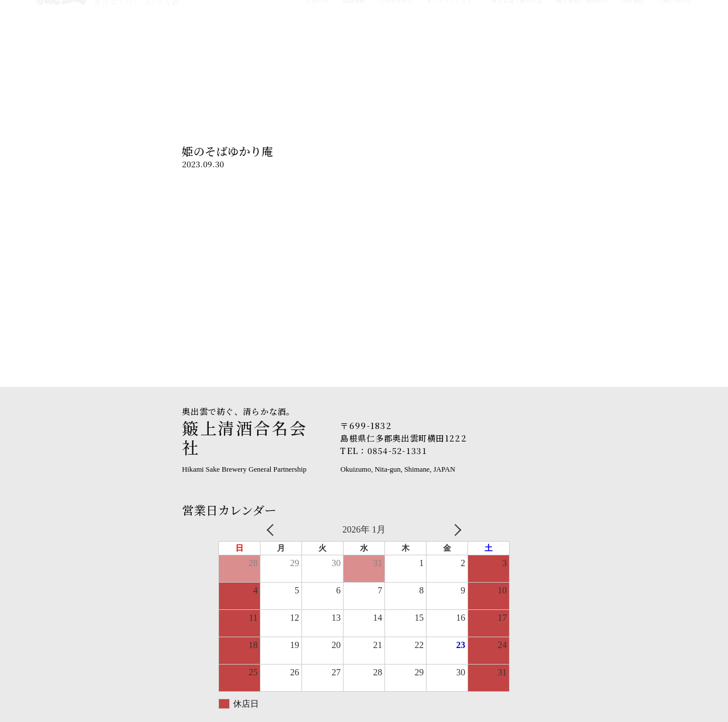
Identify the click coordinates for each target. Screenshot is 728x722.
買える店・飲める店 (517, 55)
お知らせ (317, 55)
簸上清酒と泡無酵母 (582, 55)
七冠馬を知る (396, 55)
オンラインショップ (452, 55)
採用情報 (632, 55)
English (681, 18)
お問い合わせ (675, 55)
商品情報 (354, 55)
